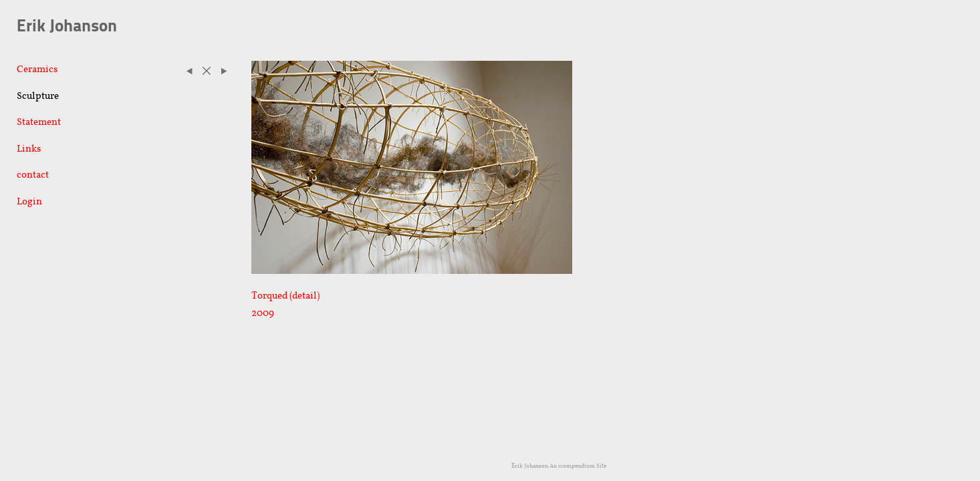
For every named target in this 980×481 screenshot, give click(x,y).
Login (29, 201)
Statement (39, 122)
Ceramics (37, 69)
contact (33, 174)
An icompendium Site (578, 466)
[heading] (50, 27)
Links (29, 148)
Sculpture (38, 96)
